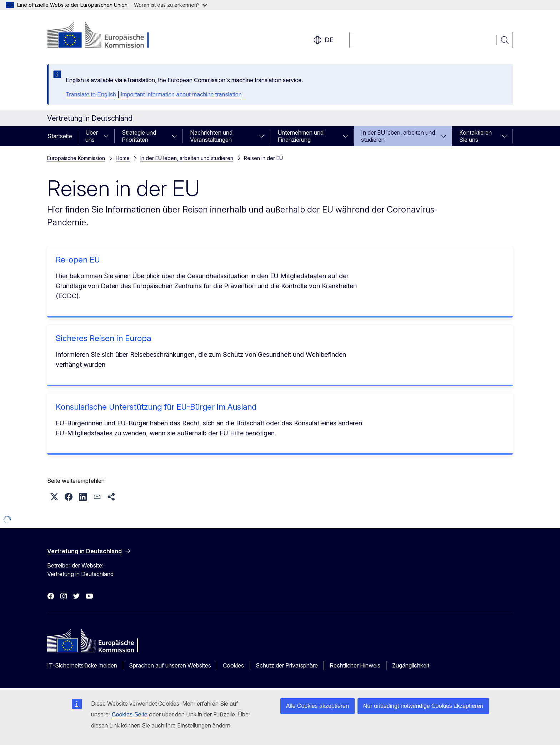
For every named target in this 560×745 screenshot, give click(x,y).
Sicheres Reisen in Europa (103, 338)
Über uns (92, 136)
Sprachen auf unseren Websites (170, 665)
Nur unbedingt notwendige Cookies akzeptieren (423, 706)
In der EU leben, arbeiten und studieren (398, 136)
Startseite (60, 136)
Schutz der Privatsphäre (287, 665)
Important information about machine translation (181, 94)
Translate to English (91, 94)
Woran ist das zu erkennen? (170, 5)
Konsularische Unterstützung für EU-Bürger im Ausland (156, 407)
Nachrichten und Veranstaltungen (211, 136)
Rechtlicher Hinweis (355, 665)
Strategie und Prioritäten (139, 136)
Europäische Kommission (76, 158)
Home (123, 158)
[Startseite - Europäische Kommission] (105, 36)
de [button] (323, 40)
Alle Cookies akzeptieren (317, 706)
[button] (54, 497)
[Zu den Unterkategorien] (108, 136)
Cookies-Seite (130, 714)
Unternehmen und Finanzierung (301, 136)
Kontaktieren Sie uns (476, 136)
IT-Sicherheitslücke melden (82, 665)
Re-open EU (78, 260)
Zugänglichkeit (411, 665)
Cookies (233, 665)
